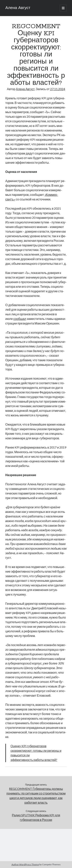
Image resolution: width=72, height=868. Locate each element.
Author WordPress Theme (25, 864)
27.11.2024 (58, 89)
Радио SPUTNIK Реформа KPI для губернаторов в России (36, 817)
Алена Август (18, 8)
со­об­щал (20, 319)
